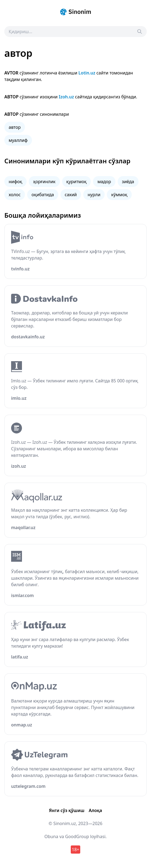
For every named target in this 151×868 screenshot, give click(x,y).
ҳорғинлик (44, 182)
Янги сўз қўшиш (67, 810)
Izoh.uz (66, 97)
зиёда (128, 182)
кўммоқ (119, 195)
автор (15, 127)
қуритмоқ (77, 182)
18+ (75, 850)
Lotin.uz (87, 73)
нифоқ (15, 182)
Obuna (51, 836)
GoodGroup (77, 836)
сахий (71, 195)
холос (15, 195)
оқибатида (43, 195)
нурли (94, 195)
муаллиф (18, 140)
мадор (104, 182)
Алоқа (95, 810)
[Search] (140, 32)
